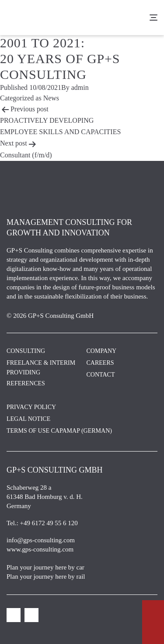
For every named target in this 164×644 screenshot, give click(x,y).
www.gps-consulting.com (40, 549)
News (51, 98)
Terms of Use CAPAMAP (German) (59, 431)
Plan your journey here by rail (46, 576)
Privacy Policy (31, 407)
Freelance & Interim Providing (41, 368)
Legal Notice (28, 419)
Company (102, 351)
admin (80, 87)
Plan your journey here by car (45, 567)
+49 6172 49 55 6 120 (49, 523)
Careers (100, 363)
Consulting (26, 351)
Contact (101, 375)
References (26, 383)
